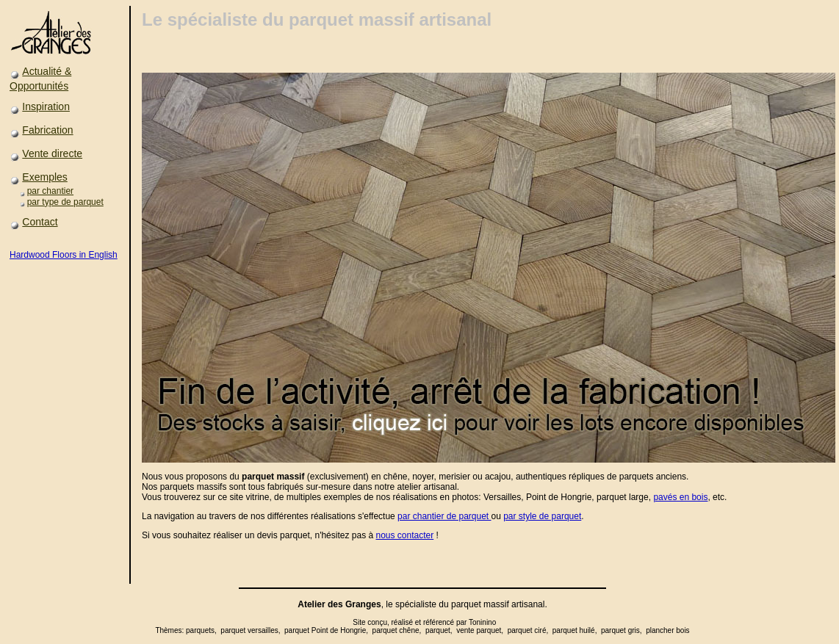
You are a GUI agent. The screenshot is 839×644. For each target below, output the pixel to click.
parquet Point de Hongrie (325, 630)
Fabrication (47, 130)
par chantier (50, 191)
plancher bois (667, 630)
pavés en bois (680, 497)
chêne (396, 477)
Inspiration (46, 106)
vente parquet (479, 630)
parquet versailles (249, 630)
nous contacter (404, 535)
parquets (200, 630)
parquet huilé (574, 630)
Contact (40, 222)
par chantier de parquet (444, 516)
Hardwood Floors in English (64, 255)
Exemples (44, 177)
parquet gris (620, 630)
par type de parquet (65, 202)
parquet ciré (527, 630)
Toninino (482, 622)
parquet (466, 604)
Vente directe (52, 153)
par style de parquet (542, 516)
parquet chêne (396, 630)
